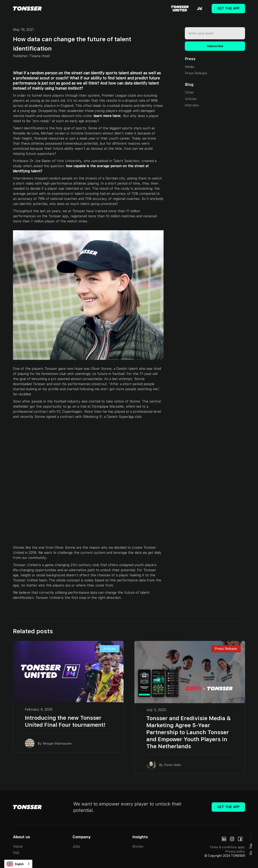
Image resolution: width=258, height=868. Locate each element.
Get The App (228, 8)
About (18, 846)
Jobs (76, 846)
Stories (138, 846)
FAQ (16, 853)
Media (190, 67)
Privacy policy (235, 851)
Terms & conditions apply (227, 847)
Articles (191, 99)
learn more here (107, 116)
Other (189, 93)
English (15, 864)
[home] (27, 8)
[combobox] (18, 864)
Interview (192, 105)
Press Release (196, 73)
